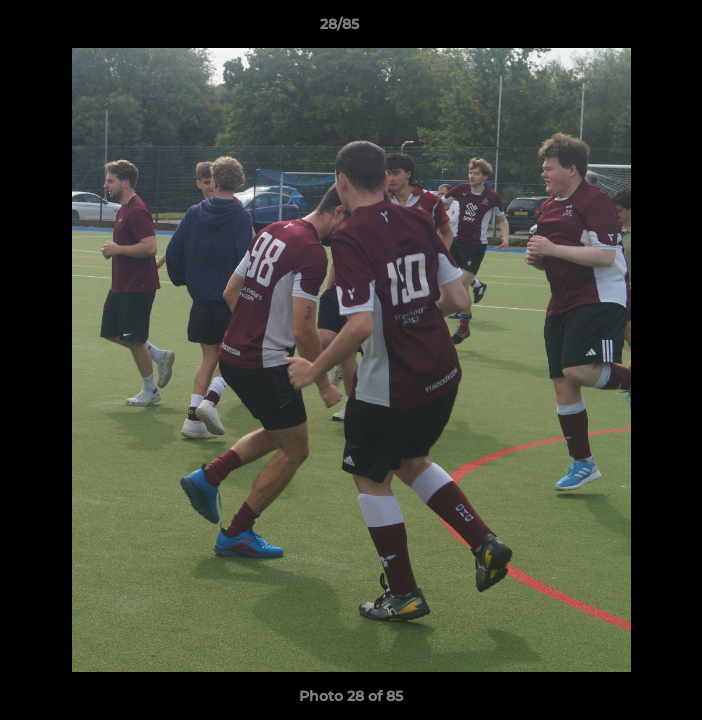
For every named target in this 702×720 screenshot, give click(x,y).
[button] (630, 29)
